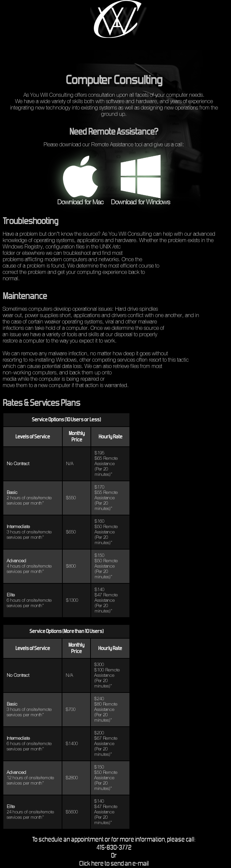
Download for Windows (141, 199)
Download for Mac (80, 199)
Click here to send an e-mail (114, 864)
